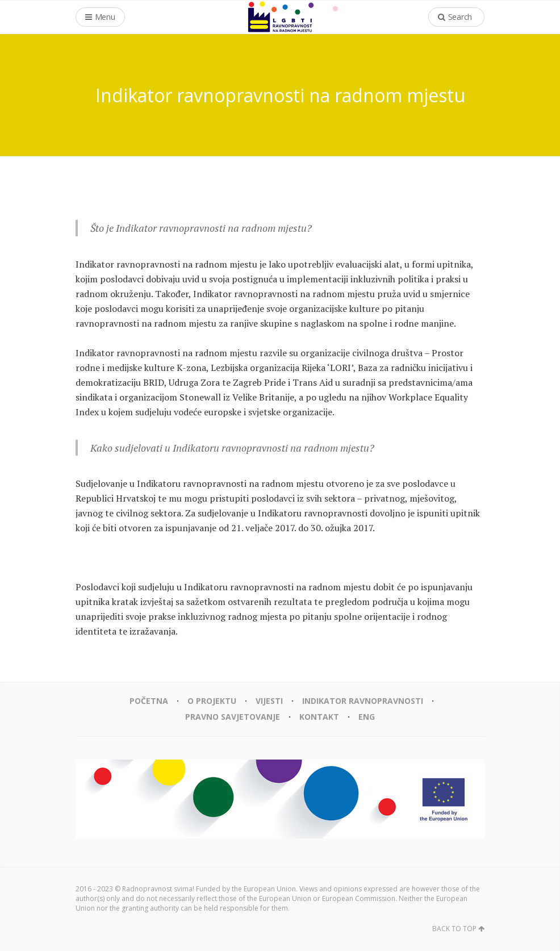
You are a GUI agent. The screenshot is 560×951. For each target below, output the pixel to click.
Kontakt (319, 717)
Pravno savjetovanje (233, 717)
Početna (149, 701)
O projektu (212, 701)
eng (367, 717)
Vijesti (269, 701)
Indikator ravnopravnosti (363, 701)
